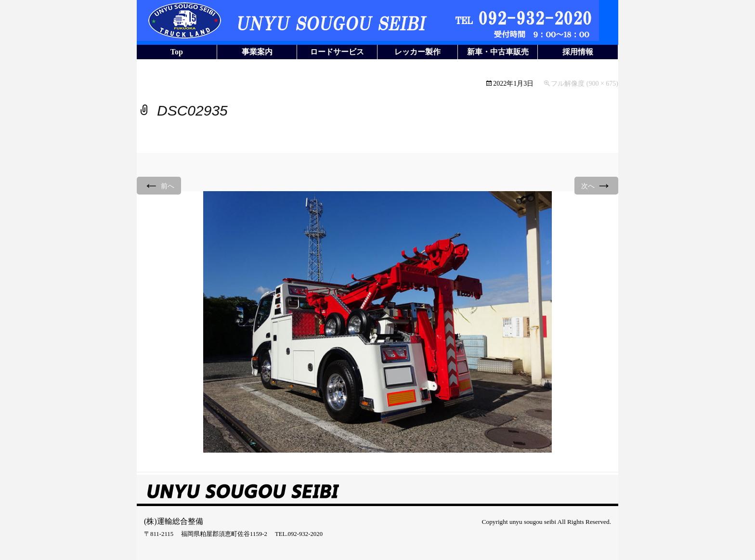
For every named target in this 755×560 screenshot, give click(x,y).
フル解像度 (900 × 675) (585, 84)
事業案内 (257, 52)
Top (177, 52)
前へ (159, 185)
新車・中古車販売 (498, 52)
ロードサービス (337, 52)
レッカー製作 (417, 52)
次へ (597, 185)
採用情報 (578, 52)
